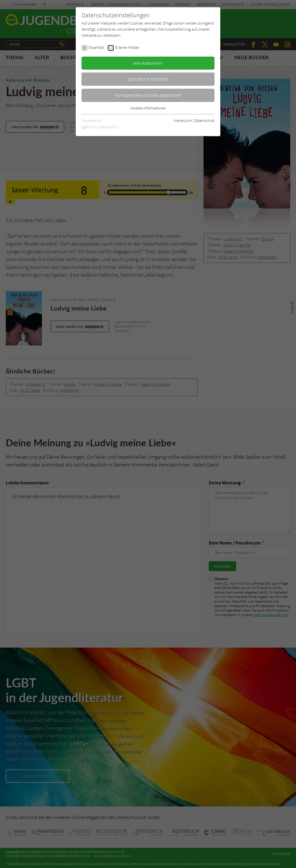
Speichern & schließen (148, 79)
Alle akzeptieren (148, 63)
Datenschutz (205, 120)
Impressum (183, 120)
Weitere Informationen (148, 108)
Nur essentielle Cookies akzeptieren (148, 95)
